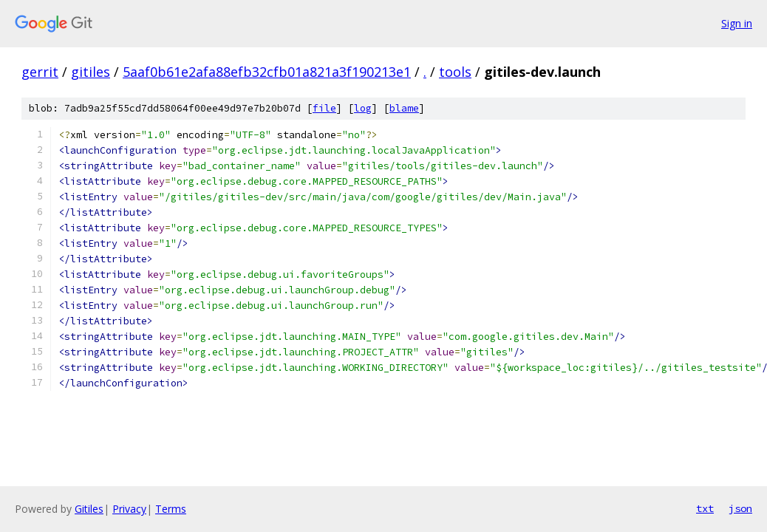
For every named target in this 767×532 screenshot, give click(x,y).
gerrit (40, 72)
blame (404, 108)
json (740, 508)
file (324, 108)
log (363, 108)
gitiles (91, 72)
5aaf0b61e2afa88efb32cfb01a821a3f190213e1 (267, 72)
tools (455, 72)
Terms (171, 509)
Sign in (737, 23)
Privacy (129, 509)
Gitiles (89, 509)
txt (705, 508)
